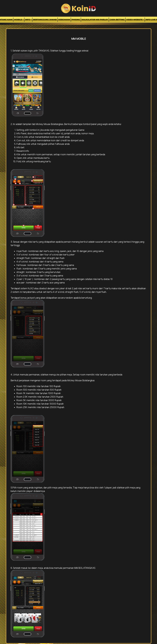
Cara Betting (117, 20)
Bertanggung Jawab (45, 20)
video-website (134, 20)
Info (28, 20)
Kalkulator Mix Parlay (95, 20)
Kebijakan (64, 20)
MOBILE (18, 20)
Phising (76, 20)
